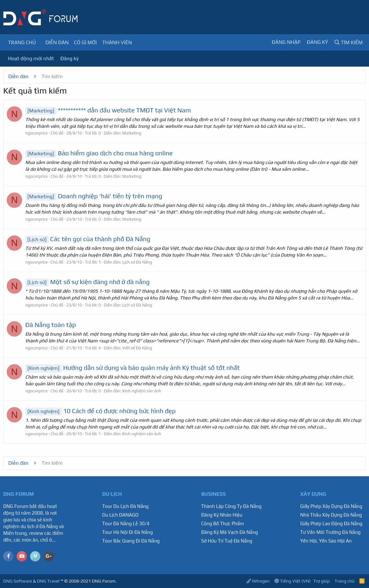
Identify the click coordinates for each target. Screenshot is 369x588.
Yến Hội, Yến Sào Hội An (326, 541)
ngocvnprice (36, 133)
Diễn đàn (57, 42)
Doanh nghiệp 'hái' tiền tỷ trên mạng (94, 196)
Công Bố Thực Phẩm (223, 523)
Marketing (132, 133)
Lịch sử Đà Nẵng (137, 262)
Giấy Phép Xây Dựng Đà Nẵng (331, 506)
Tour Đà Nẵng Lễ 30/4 (126, 523)
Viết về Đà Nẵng (137, 348)
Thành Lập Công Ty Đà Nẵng (232, 506)
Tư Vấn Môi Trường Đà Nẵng (330, 532)
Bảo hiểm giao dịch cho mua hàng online (99, 153)
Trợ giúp (322, 581)
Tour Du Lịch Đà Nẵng (125, 506)
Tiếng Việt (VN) (293, 581)
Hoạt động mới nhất (31, 58)
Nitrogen (258, 581)
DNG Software (18, 581)
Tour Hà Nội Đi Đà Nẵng (127, 532)
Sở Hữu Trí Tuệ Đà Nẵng (227, 541)
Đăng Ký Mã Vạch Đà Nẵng (230, 532)
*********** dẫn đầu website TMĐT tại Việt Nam (108, 110)
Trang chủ (22, 42)
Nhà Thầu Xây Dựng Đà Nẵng (331, 515)
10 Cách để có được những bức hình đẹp (100, 411)
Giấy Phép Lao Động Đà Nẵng (331, 523)
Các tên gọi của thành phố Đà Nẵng (88, 239)
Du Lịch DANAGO (120, 515)
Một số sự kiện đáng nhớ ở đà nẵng (88, 282)
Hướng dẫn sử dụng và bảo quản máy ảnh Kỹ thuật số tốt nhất (132, 367)
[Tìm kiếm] (349, 42)
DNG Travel (48, 581)
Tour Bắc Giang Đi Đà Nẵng (131, 541)
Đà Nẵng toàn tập (51, 325)
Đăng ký (70, 58)
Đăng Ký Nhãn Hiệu (222, 515)
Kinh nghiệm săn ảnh (142, 391)
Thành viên (117, 42)
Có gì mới (85, 42)
